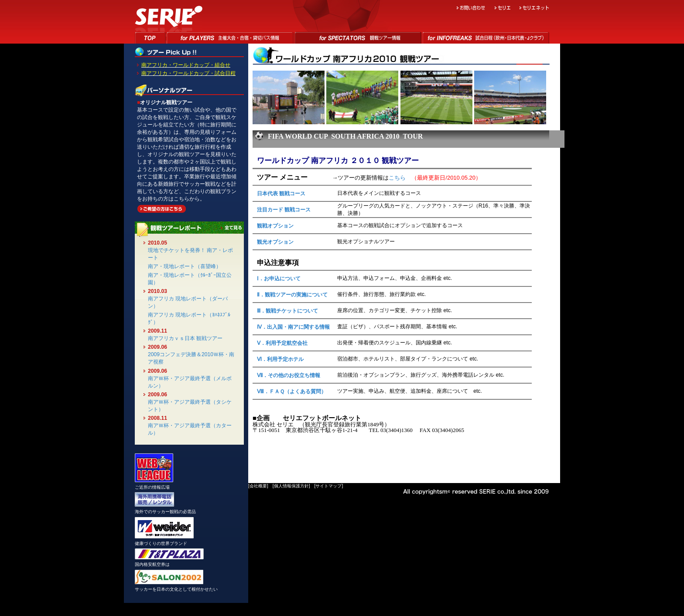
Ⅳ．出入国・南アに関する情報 (293, 327)
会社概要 (258, 486)
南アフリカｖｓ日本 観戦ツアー (185, 338)
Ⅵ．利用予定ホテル (280, 359)
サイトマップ (328, 486)
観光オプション (275, 242)
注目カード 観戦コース (284, 210)
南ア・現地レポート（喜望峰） (185, 266)
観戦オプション (275, 226)
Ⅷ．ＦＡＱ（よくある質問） (292, 391)
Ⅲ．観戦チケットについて (287, 311)
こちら (397, 178)
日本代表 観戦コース (281, 194)
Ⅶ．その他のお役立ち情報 (289, 375)
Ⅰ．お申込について (279, 279)
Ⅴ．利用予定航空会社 (282, 343)
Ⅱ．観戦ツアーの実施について (292, 295)
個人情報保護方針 (291, 486)
